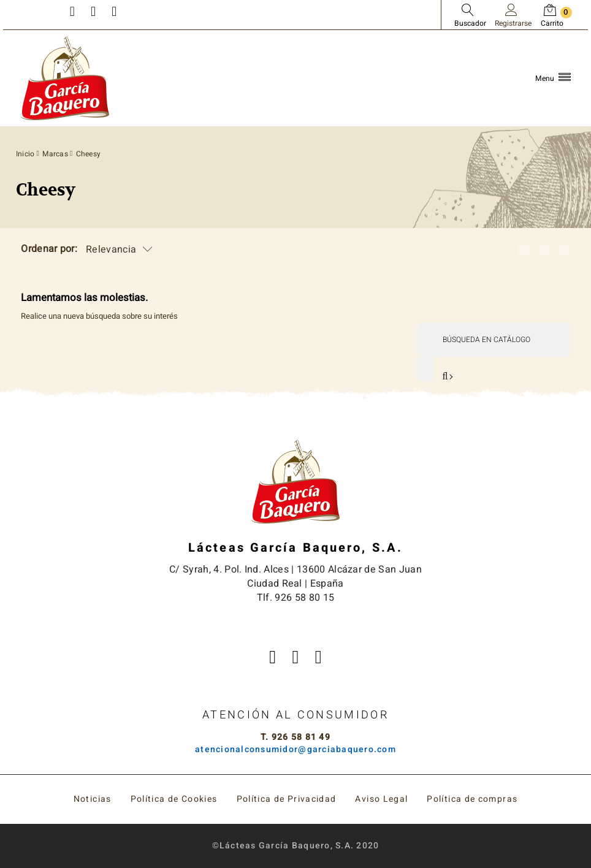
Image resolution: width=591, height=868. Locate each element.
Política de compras (472, 799)
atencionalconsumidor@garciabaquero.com (295, 749)
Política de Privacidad (287, 799)
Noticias (93, 799)
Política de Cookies (174, 799)
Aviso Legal (381, 799)
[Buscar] (494, 340)
